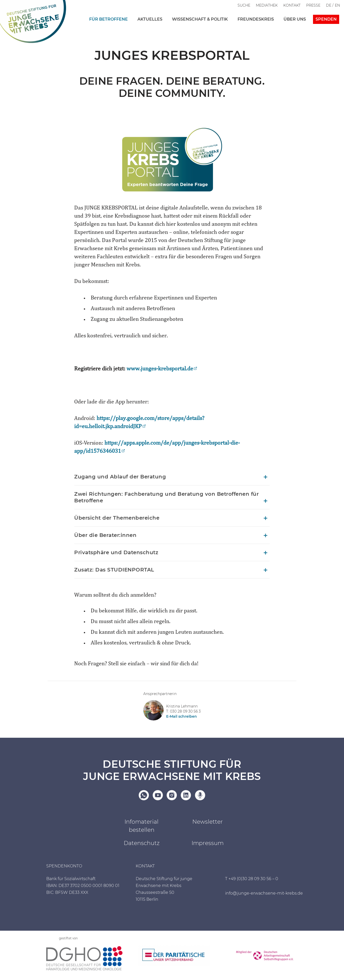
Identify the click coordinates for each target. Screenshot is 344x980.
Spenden (326, 19)
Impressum (208, 843)
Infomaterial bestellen (142, 826)
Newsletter (208, 822)
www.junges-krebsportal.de (160, 369)
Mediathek (267, 5)
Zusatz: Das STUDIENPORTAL (114, 570)
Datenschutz (142, 843)
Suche (244, 5)
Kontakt (292, 5)
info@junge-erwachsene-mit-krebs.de (264, 893)
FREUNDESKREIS (256, 19)
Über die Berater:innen (105, 535)
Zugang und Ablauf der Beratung (120, 477)
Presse (313, 5)
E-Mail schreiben (182, 716)
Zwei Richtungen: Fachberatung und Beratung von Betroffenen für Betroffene (166, 497)
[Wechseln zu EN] (337, 5)
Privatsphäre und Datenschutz (116, 552)
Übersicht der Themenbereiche (117, 518)
